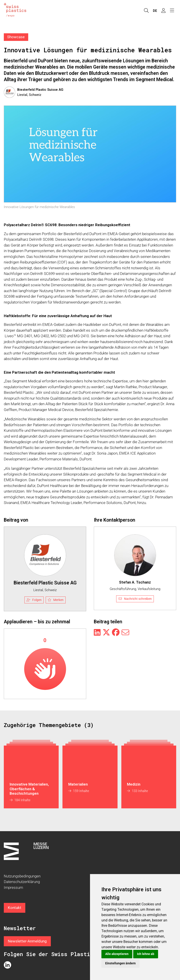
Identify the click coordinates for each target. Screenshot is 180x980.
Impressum (13, 887)
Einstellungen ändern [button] (120, 963)
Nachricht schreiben (135, 599)
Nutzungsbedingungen (22, 876)
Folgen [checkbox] (34, 600)
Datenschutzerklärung (22, 882)
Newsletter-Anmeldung (27, 941)
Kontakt (15, 908)
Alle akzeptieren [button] (117, 954)
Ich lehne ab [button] (146, 954)
